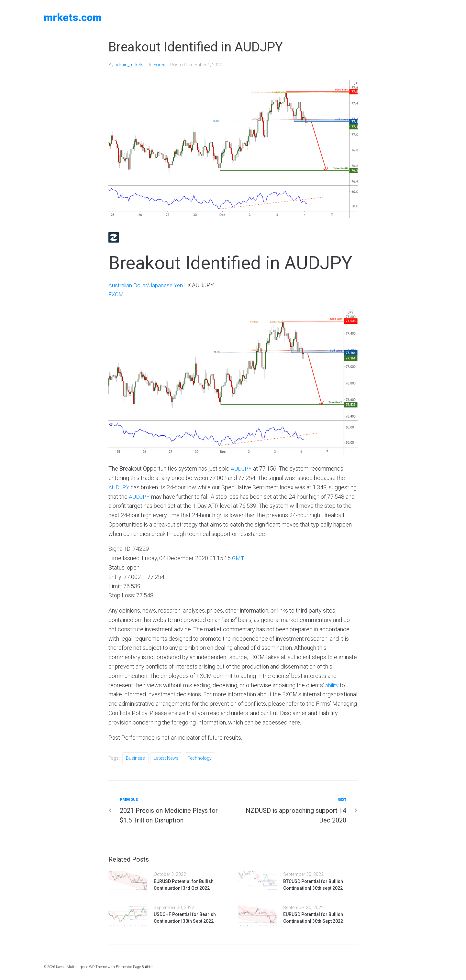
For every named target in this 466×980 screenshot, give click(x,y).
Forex (159, 65)
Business (135, 758)
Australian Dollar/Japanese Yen (147, 285)
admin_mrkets (129, 65)
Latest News (166, 758)
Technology (200, 758)
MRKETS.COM (73, 17)
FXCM (116, 294)
